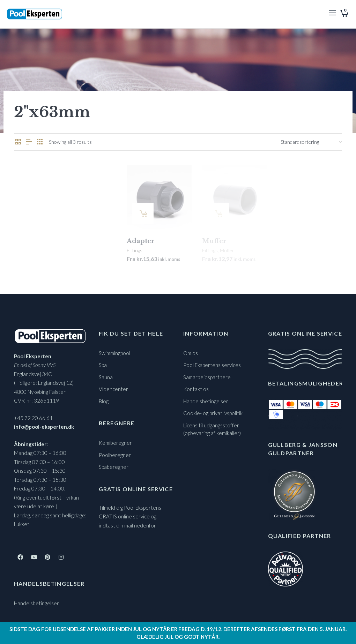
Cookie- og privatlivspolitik (213, 413)
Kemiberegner (115, 443)
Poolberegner (115, 455)
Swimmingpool (114, 353)
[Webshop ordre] (311, 142)
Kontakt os (196, 389)
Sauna (106, 377)
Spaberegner (114, 467)
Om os (191, 353)
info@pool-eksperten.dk (44, 427)
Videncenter (113, 389)
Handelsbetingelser (36, 603)
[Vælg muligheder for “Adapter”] (143, 214)
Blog (104, 401)
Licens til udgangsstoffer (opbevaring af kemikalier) (212, 429)
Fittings (135, 250)
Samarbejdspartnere (207, 377)
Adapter (141, 241)
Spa (103, 365)
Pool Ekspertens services (212, 365)
